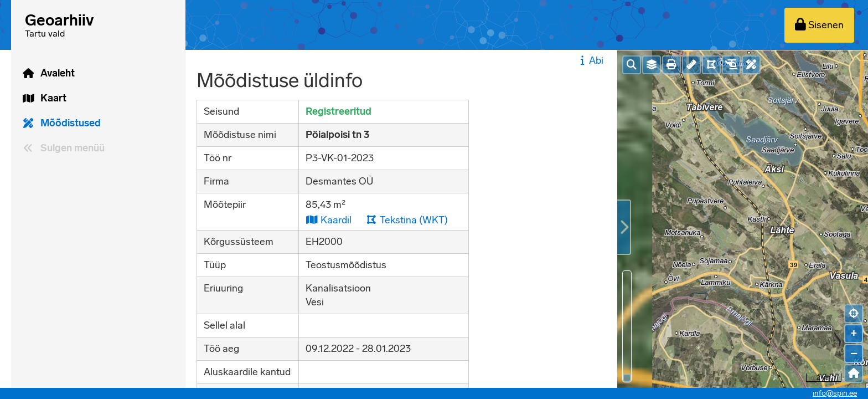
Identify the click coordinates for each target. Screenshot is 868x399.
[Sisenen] (819, 25)
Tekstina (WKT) (407, 220)
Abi (590, 60)
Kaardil (329, 220)
